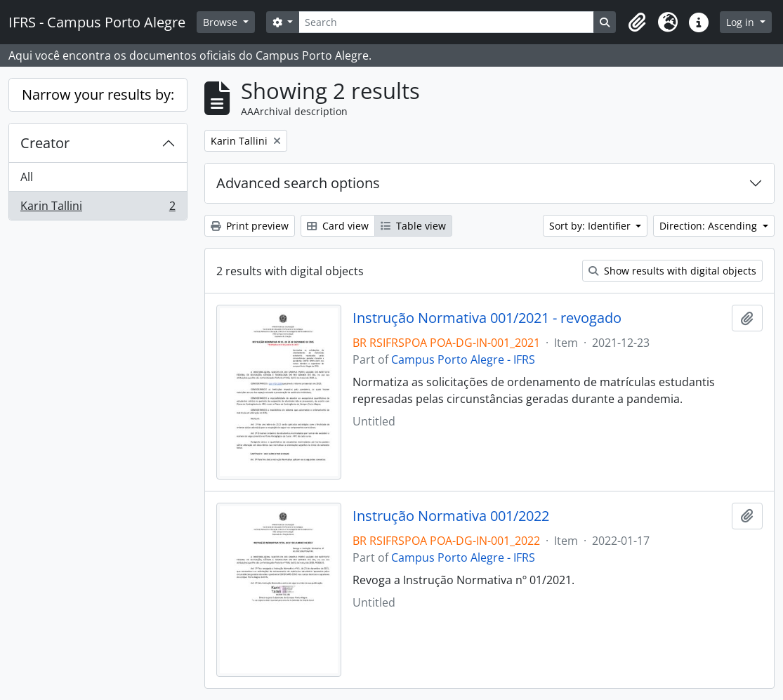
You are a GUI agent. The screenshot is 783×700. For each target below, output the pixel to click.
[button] (637, 22)
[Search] (446, 22)
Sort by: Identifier (591, 226)
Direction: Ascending (710, 226)
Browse (222, 22)
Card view (338, 226)
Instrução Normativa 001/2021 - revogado (487, 318)
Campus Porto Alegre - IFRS (463, 359)
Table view (413, 226)
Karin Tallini (98, 209)
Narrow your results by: (98, 94)
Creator (45, 143)
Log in (742, 22)
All (27, 177)
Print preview (250, 226)
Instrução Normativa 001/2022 (451, 516)
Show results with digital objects (672, 271)
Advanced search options (298, 183)
